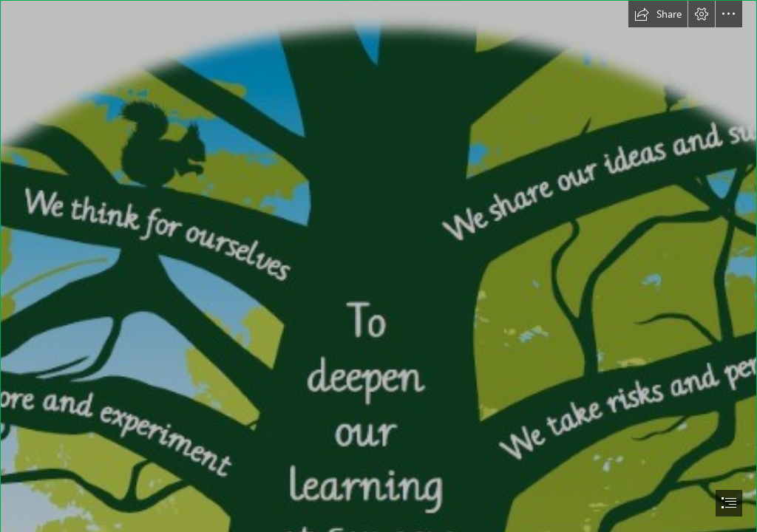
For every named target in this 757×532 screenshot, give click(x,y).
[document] (378, 266)
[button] (658, 14)
